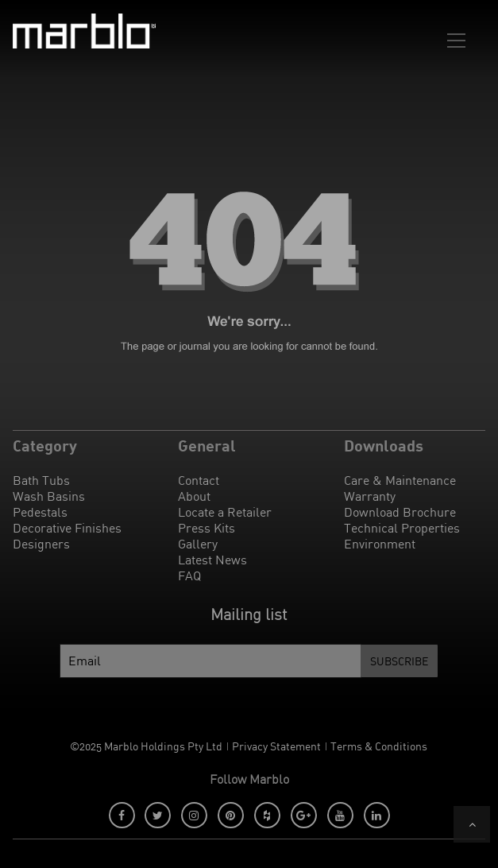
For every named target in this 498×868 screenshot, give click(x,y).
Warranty (370, 496)
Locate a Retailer (225, 512)
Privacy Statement (276, 746)
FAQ (189, 575)
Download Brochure (400, 512)
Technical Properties (402, 528)
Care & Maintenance (400, 480)
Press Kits (207, 528)
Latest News (212, 560)
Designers (41, 544)
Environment (380, 544)
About (194, 496)
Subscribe (399, 661)
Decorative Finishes (67, 528)
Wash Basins (49, 496)
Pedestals (40, 512)
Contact (199, 480)
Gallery (198, 544)
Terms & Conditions (379, 746)
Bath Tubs (41, 480)
